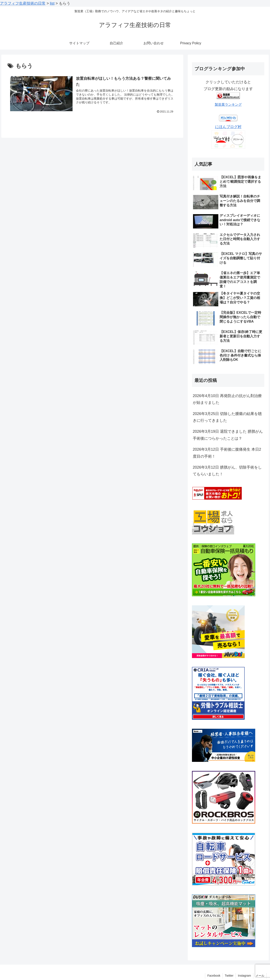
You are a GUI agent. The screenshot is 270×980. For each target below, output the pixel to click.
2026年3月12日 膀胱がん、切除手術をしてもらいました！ (227, 471)
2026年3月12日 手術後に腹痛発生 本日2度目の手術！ (227, 453)
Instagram (244, 976)
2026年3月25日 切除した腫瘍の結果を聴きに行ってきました (227, 417)
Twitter (229, 976)
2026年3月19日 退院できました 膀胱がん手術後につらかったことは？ (228, 435)
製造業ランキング (228, 104)
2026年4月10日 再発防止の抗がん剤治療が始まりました (227, 399)
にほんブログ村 (228, 127)
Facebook (214, 976)
